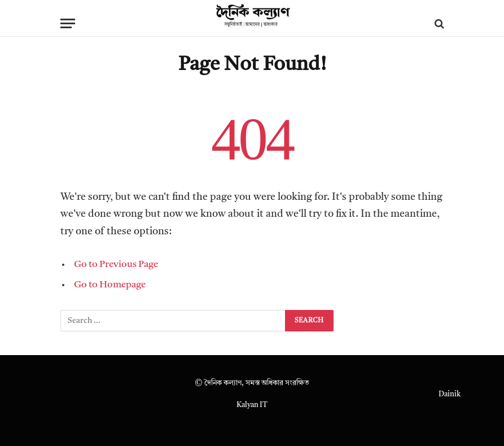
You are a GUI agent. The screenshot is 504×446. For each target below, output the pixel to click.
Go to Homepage (110, 285)
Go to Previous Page (116, 264)
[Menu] (68, 23)
